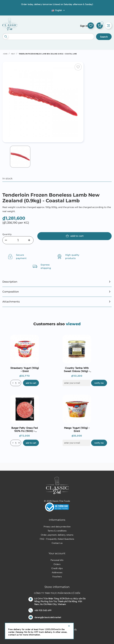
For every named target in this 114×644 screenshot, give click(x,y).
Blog (50, 11)
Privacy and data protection (57, 526)
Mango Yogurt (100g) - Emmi (77, 429)
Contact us (57, 543)
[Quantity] (18, 240)
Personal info (57, 560)
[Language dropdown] (59, 10)
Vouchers (57, 576)
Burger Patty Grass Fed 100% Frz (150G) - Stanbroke (25, 429)
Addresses (57, 572)
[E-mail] (76, 383)
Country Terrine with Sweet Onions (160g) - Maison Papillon (77, 369)
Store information (57, 587)
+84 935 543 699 (43, 610)
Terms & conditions (57, 531)
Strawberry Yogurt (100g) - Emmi (25, 369)
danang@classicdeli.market (48, 617)
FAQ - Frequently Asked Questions (57, 539)
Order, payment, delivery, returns (57, 535)
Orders (57, 564)
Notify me (99, 383)
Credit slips (57, 568)
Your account (57, 553)
